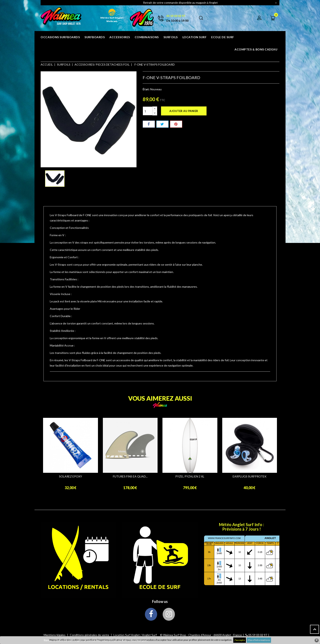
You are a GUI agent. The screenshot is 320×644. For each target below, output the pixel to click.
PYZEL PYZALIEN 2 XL (190, 476)
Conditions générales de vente (90, 635)
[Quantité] (148, 111)
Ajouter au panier (184, 111)
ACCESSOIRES (120, 37)
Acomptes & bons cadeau (256, 49)
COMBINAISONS (147, 37)
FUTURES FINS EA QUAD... (130, 476)
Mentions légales (55, 635)
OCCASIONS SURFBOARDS (60, 37)
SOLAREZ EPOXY (71, 476)
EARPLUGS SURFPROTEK (250, 476)
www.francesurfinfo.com (224, 538)
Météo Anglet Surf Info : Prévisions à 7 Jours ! (242, 527)
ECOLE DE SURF (223, 37)
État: (146, 89)
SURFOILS (171, 37)
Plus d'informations (259, 640)
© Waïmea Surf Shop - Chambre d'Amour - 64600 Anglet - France (201, 635)
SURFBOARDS (95, 37)
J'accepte (240, 640)
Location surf (195, 37)
